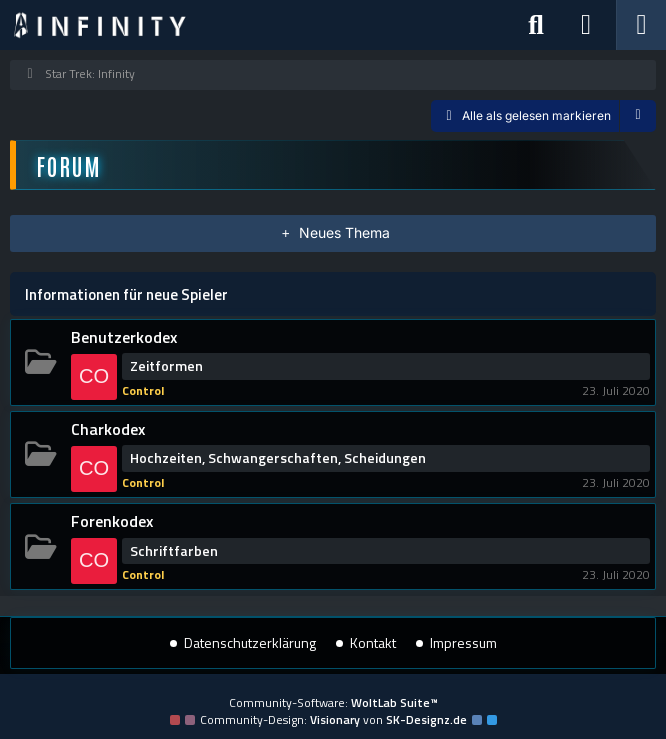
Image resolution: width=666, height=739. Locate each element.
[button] (638, 116)
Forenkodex (112, 521)
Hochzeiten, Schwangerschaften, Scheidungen (278, 458)
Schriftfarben (174, 551)
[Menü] (641, 25)
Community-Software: (333, 702)
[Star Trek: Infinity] (100, 25)
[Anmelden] (586, 25)
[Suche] (536, 25)
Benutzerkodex (124, 337)
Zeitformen (166, 366)
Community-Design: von (333, 719)
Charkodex (108, 429)
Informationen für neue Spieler (126, 294)
